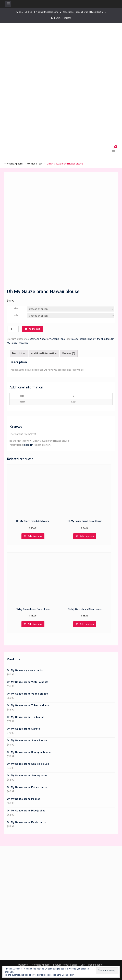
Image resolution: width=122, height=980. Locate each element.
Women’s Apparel (41, 965)
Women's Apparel (14, 164)
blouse (75, 339)
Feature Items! (61, 965)
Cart (83, 965)
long (90, 339)
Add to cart (34, 329)
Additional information (44, 353)
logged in (28, 445)
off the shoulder (102, 339)
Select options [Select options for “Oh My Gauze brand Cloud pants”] (87, 624)
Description (19, 353)
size (16, 308)
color (16, 315)
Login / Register (63, 18)
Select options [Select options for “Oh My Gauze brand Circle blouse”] (87, 536)
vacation (23, 343)
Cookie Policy (68, 975)
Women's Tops (35, 164)
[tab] (19, 353)
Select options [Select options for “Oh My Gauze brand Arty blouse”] (35, 536)
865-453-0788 (26, 12)
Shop (75, 965)
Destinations (95, 965)
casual (83, 339)
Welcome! (23, 965)
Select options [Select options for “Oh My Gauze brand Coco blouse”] (35, 624)
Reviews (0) (69, 353)
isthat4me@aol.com (48, 12)
